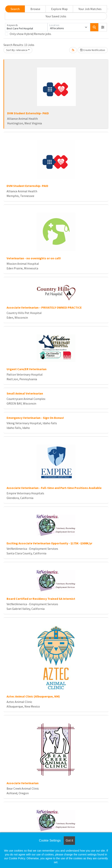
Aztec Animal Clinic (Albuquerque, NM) (33, 696)
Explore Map (59, 9)
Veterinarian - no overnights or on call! (34, 258)
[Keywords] (26, 27)
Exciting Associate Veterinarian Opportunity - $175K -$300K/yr (49, 543)
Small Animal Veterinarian (25, 393)
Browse (35, 9)
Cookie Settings (50, 840)
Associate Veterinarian (23, 783)
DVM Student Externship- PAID (28, 113)
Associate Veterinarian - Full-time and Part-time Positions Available (54, 488)
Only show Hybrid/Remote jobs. (31, 34)
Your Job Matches (90, 9)
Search (15, 9)
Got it (69, 840)
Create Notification (93, 50)
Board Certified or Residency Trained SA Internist (41, 599)
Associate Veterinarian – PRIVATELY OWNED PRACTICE (44, 307)
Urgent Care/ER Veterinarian (27, 369)
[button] (103, 27)
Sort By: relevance (17, 50)
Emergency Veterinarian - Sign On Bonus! (35, 418)
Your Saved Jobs (56, 16)
